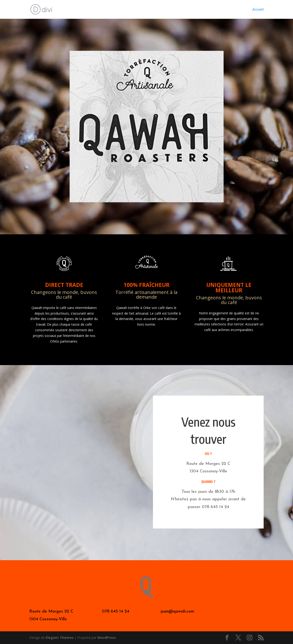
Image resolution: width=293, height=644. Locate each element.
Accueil (258, 10)
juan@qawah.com (177, 611)
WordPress (107, 638)
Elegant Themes (60, 638)
